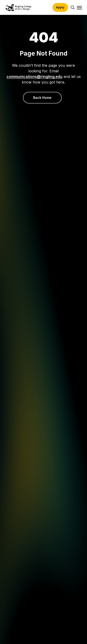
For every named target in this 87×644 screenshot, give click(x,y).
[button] (79, 7)
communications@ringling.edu (34, 77)
